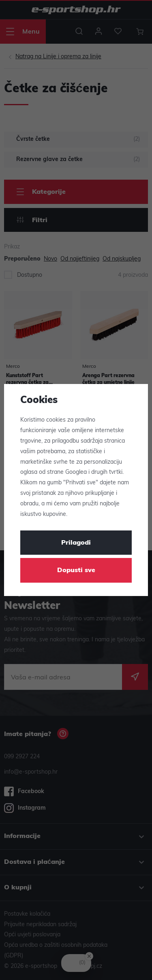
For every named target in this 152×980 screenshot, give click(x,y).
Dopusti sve (76, 571)
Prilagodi (76, 543)
